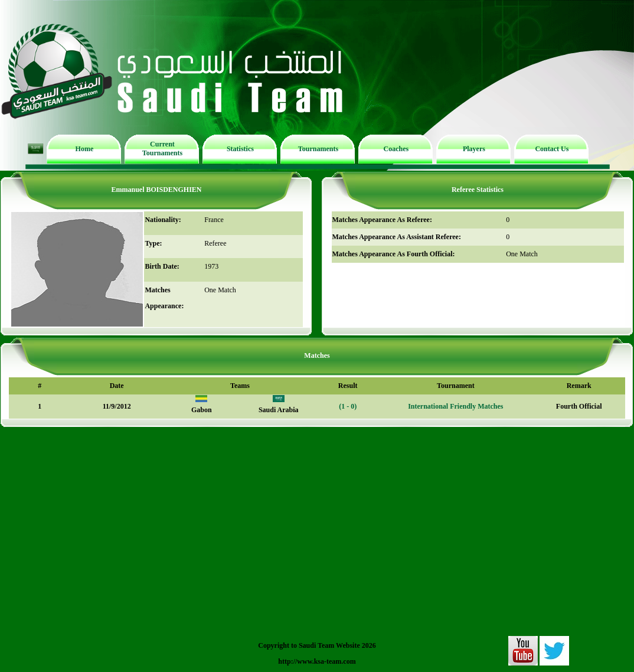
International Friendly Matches (455, 406)
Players (474, 149)
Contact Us (552, 149)
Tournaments (318, 149)
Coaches (396, 149)
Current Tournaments (162, 149)
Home (85, 149)
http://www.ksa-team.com (317, 661)
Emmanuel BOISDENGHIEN (156, 190)
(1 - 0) (348, 406)
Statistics (240, 149)
